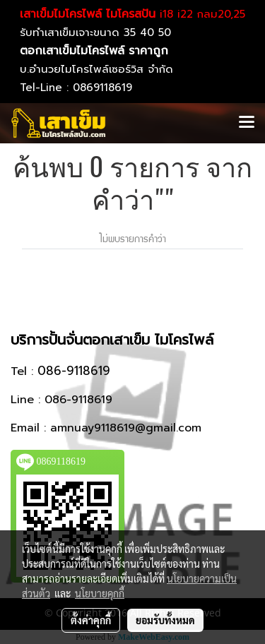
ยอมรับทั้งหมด (165, 620)
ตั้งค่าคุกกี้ (91, 620)
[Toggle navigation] (247, 123)
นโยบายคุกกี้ (100, 593)
